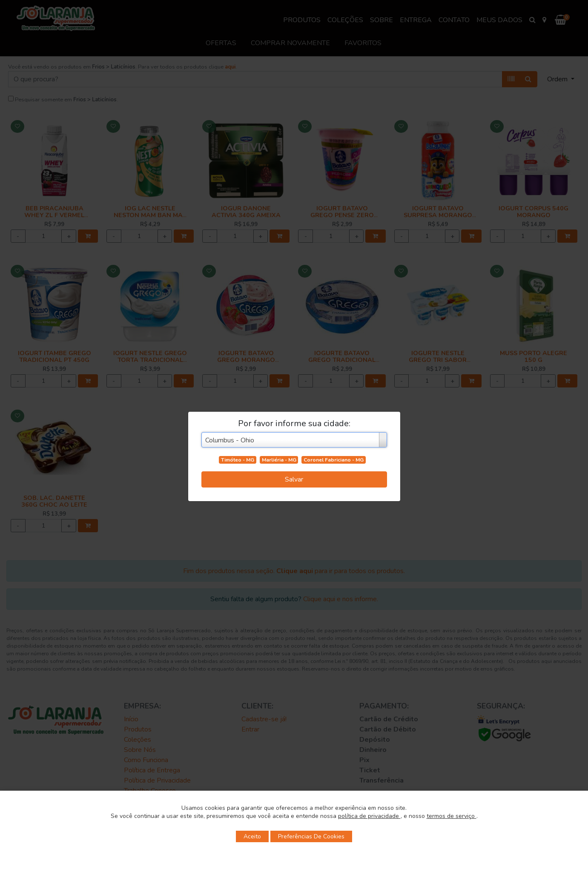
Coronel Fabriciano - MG (334, 460)
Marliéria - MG (279, 460)
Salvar (294, 479)
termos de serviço (452, 816)
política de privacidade (369, 816)
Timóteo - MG (238, 460)
